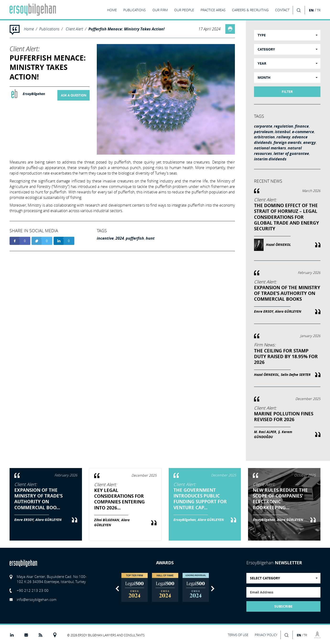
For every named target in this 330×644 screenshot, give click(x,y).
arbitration (264, 137)
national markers (270, 148)
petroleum (264, 132)
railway (283, 137)
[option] (135, 587)
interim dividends (270, 159)
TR (319, 10)
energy (309, 142)
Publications (49, 29)
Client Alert (74, 29)
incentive (105, 238)
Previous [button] (117, 589)
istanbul (283, 132)
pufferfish (135, 238)
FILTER (287, 92)
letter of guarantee (291, 153)
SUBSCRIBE (283, 606)
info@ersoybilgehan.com (37, 599)
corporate (263, 126)
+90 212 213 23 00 (33, 590)
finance (302, 126)
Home (29, 29)
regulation (284, 126)
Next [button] (213, 589)
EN (311, 10)
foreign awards (288, 142)
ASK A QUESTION (74, 95)
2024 (120, 238)
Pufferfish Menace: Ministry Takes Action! (127, 29)
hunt (150, 238)
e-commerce (303, 132)
